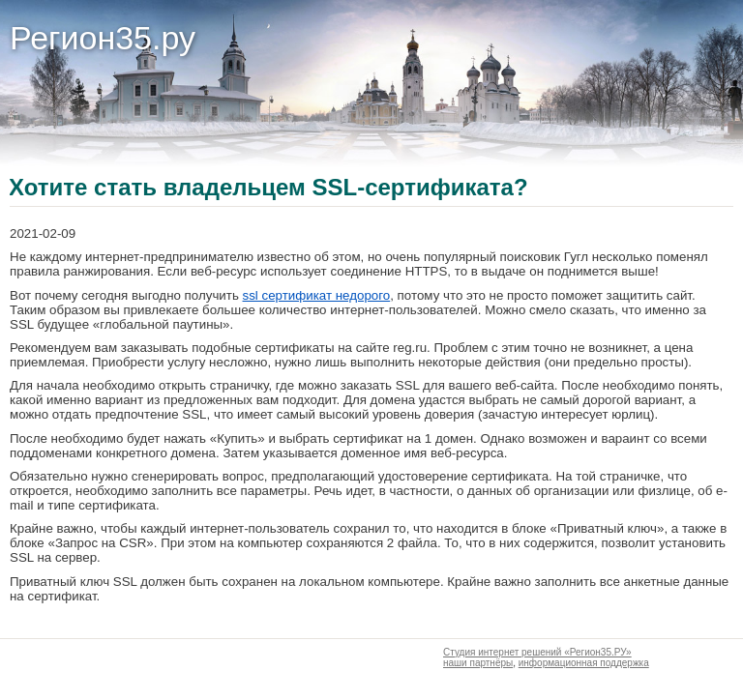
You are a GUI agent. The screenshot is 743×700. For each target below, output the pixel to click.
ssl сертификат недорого (317, 295)
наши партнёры (478, 663)
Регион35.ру (103, 38)
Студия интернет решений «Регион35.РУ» (537, 652)
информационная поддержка (584, 663)
